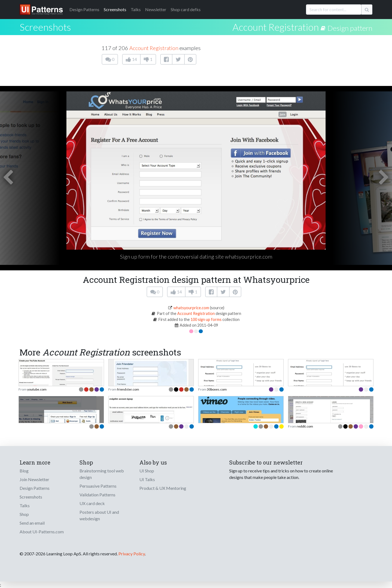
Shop (24, 514)
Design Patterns (35, 488)
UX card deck (92, 503)
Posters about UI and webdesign (99, 515)
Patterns (84, 9)
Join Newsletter (34, 479)
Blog (24, 471)
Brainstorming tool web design (102, 474)
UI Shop (147, 471)
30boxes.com (217, 389)
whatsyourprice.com (191, 308)
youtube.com (37, 389)
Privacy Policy (132, 554)
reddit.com (305, 426)
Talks (136, 9)
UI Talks (147, 479)
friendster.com (128, 389)
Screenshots (115, 9)
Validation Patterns (97, 495)
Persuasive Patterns (98, 486)
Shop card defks (186, 9)
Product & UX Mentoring (163, 488)
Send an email (32, 523)
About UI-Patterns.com (42, 532)
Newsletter (156, 9)
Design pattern (350, 28)
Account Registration (276, 27)
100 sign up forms (206, 319)
